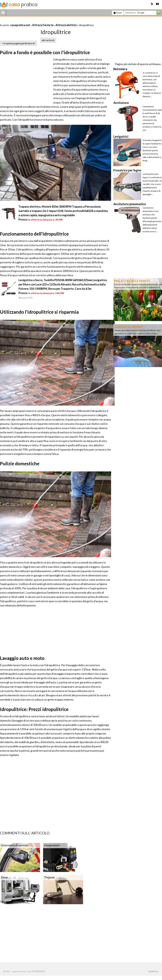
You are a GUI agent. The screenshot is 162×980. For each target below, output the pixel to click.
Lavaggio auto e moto (22, 658)
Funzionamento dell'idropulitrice (34, 234)
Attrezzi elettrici (66, 25)
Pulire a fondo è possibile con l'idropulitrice (45, 52)
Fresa (4, 877)
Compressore (52, 845)
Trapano (49, 877)
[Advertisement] (36, 21)
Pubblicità (153, 971)
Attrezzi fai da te (43, 25)
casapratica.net (20, 25)
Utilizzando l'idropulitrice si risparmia (39, 312)
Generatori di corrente (15, 845)
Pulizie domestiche (20, 463)
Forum (118, 13)
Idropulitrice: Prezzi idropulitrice (34, 709)
